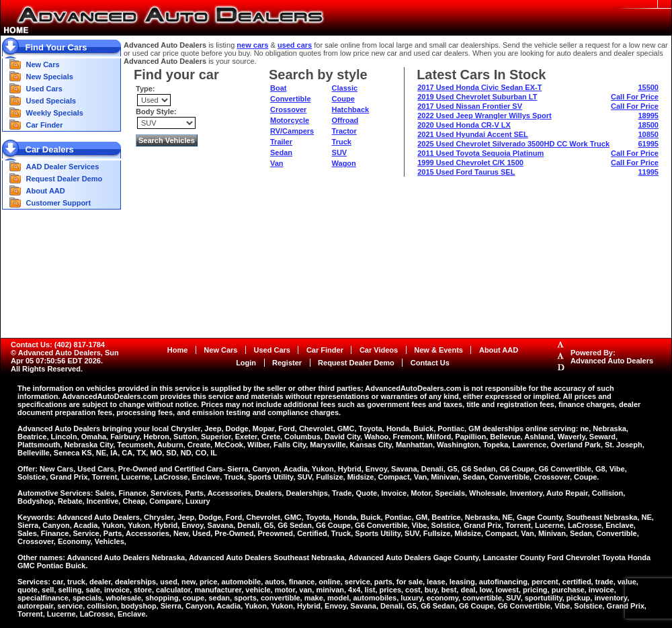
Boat (278, 88)
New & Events (438, 350)
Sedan (281, 152)
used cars (295, 45)
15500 (648, 87)
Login (246, 363)
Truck (342, 142)
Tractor (344, 131)
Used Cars (44, 89)
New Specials (50, 77)
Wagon (344, 163)
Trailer (281, 142)
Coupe (343, 99)
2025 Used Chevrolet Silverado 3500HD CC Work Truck (513, 144)
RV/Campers (292, 131)
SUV (340, 152)
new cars (252, 45)
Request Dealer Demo (65, 179)
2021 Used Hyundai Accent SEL (473, 134)
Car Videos (379, 350)
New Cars (43, 64)
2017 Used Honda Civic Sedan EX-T (479, 87)
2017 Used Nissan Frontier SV (470, 106)
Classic (345, 88)
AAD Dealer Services (63, 167)
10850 (648, 134)
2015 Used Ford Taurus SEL (466, 172)
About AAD (46, 191)
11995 (648, 172)
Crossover (288, 109)
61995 (648, 144)
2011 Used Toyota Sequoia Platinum (480, 153)
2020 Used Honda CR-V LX (464, 125)
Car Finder (45, 125)
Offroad (345, 120)
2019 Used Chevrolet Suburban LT (477, 97)
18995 (648, 116)
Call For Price (635, 97)
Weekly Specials (55, 113)
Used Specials (51, 101)
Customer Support (59, 203)
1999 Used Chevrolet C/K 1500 (470, 163)
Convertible (291, 99)
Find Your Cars (56, 47)
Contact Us (430, 363)
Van (277, 163)
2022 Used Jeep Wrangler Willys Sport (485, 116)
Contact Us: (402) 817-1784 (58, 345)
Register (287, 363)
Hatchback (351, 109)
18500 (648, 125)
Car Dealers (50, 149)
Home (178, 350)
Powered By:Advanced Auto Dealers (612, 357)
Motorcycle (290, 120)
